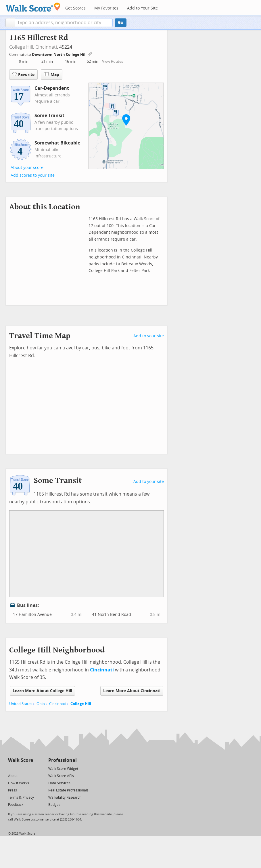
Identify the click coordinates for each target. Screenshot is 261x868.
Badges (54, 805)
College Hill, (22, 47)
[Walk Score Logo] (33, 7)
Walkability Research (65, 797)
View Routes (113, 61)
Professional (63, 760)
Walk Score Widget (63, 769)
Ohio (41, 704)
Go (121, 23)
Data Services (59, 783)
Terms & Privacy (21, 797)
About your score (27, 168)
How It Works (19, 783)
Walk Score (21, 760)
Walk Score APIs (61, 776)
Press (13, 790)
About (13, 776)
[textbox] (64, 23)
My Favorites (106, 8)
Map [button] (52, 75)
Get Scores (75, 8)
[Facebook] (20, 768)
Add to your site (149, 336)
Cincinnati (46, 47)
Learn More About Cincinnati (132, 691)
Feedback (16, 805)
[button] (10, 23)
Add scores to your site (33, 175)
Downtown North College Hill (60, 55)
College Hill (81, 704)
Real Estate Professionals (68, 790)
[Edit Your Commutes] (90, 54)
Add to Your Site (142, 8)
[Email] (29, 768)
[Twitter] (11, 768)
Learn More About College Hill (42, 691)
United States (21, 704)
